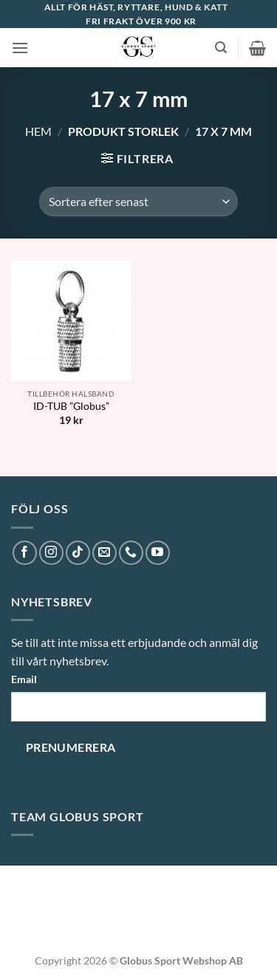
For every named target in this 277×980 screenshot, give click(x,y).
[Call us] (131, 553)
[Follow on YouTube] (158, 553)
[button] (20, 48)
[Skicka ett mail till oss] (105, 553)
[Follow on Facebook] (25, 553)
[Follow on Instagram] (51, 553)
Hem (38, 131)
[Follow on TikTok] (78, 553)
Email (24, 679)
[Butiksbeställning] (138, 202)
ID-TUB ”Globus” (71, 406)
